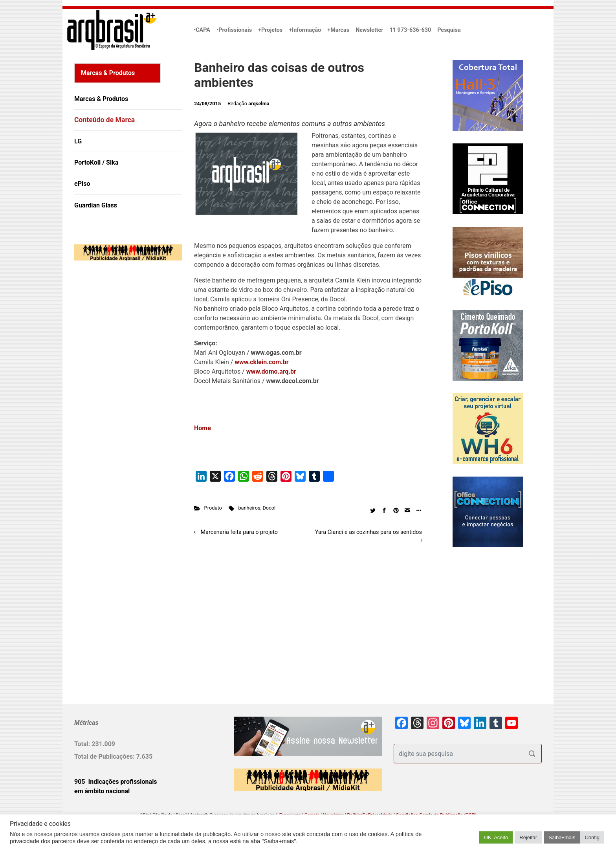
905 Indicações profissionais (116, 782)
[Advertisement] (123, 347)
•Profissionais (234, 30)
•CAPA (202, 30)
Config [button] (592, 837)
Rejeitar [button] (528, 837)
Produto (213, 508)
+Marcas (338, 30)
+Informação (305, 30)
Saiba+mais (562, 837)
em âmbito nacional (102, 791)
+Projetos (270, 30)
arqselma (259, 104)
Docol (269, 508)
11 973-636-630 (410, 30)
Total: (83, 744)
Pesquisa (449, 30)
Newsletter (369, 30)
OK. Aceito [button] (496, 837)
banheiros (249, 508)
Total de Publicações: (105, 757)
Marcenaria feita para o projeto (239, 532)
